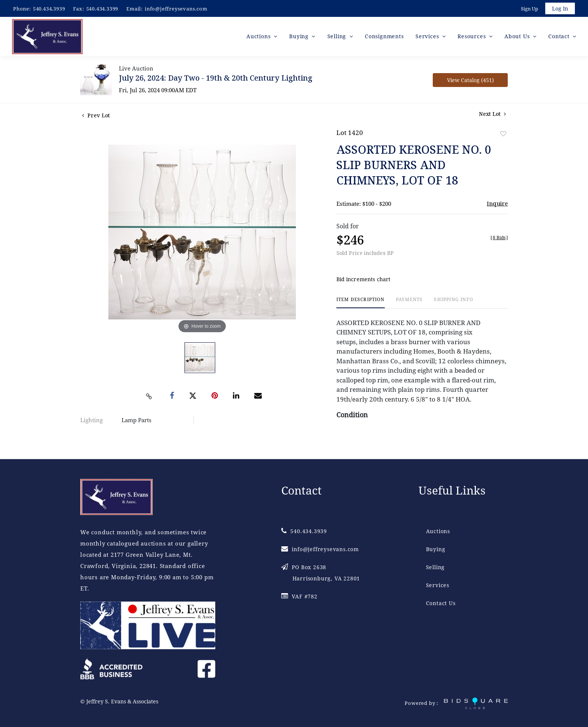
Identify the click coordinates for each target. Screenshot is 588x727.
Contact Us (441, 603)
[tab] (361, 304)
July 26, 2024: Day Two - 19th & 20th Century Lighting (216, 79)
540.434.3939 (49, 9)
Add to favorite (503, 135)
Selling (436, 567)
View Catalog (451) (470, 81)
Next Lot (492, 115)
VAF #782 (299, 597)
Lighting (91, 421)
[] (499, 239)
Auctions (438, 531)
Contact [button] (560, 37)
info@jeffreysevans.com (176, 9)
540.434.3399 (102, 9)
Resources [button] (472, 37)
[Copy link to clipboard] (149, 397)
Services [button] (428, 37)
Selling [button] (338, 37)
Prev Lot (96, 116)
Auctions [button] (259, 37)
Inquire (497, 204)
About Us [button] (518, 37)
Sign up (529, 9)
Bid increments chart (364, 281)
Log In (560, 9)
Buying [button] (300, 37)
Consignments (384, 37)
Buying (436, 549)
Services (438, 585)
